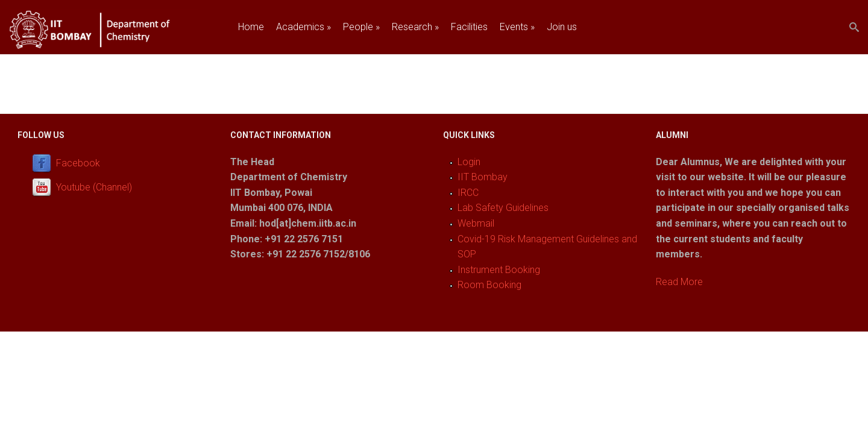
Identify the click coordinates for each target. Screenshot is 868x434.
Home (251, 27)
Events (517, 27)
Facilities (469, 27)
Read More (679, 282)
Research (415, 27)
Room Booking (489, 285)
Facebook (78, 163)
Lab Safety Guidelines (503, 208)
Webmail (476, 223)
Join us (562, 27)
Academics (303, 27)
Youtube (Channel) (94, 187)
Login (469, 162)
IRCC (468, 193)
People (361, 27)
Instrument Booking (499, 270)
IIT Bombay (483, 177)
